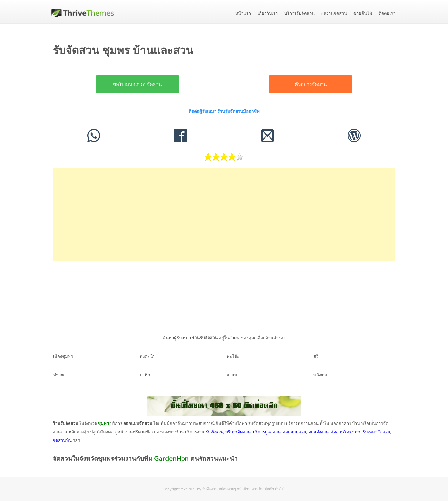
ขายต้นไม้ (363, 13)
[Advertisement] (224, 214)
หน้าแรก (243, 13)
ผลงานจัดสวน (334, 13)
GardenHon (171, 459)
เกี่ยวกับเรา (268, 13)
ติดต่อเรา (387, 13)
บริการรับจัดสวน (299, 13)
